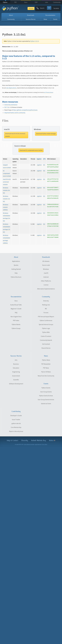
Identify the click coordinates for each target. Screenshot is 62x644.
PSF (16, 2)
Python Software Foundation (29, 444)
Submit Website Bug (39, 440)
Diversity (46, 301)
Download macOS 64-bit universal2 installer (15, 135)
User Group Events (46, 392)
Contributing (16, 411)
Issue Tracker (16, 420)
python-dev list (16, 423)
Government (16, 376)
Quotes (16, 265)
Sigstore (39, 159)
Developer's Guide (16, 416)
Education (16, 368)
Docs (26, 2)
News (45, 19)
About (11, 15)
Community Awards (46, 340)
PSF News (46, 368)
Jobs (46, 2)
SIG (44, 165)
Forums (46, 313)
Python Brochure (16, 277)
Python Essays (16, 328)
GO (49, 8)
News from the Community (46, 376)
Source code (46, 265)
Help (16, 273)
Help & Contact (12, 440)
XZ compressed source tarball (7, 173)
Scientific (16, 380)
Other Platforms (46, 281)
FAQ (16, 313)
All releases (46, 261)
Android (46, 277)
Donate (31, 8)
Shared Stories (46, 348)
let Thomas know (48, 92)
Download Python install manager (46, 134)
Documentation (50, 15)
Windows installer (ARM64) (6, 207)
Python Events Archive (46, 396)
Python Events (46, 388)
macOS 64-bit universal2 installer (7, 182)
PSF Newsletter (46, 364)
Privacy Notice (44, 444)
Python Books (16, 325)
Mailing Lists (46, 305)
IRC (46, 309)
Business (16, 364)
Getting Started (16, 269)
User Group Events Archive (46, 400)
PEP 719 (7, 107)
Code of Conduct (46, 336)
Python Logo (46, 328)
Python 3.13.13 (35, 41)
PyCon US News (46, 372)
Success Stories (31, 19)
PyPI (36, 2)
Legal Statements (38, 444)
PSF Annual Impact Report (46, 317)
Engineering (16, 372)
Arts (16, 360)
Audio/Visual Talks (16, 305)
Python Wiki (46, 332)
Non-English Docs (16, 317)
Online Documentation (11, 105)
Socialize (56, 8)
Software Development (16, 384)
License (46, 285)
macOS (46, 273)
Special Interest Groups (46, 325)
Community (57, 2)
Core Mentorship (16, 427)
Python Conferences (46, 321)
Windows (46, 269)
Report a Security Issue (16, 431)
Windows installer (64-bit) (7, 190)
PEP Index (16, 321)
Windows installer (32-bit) (7, 199)
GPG (44, 159)
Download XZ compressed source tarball (31, 150)
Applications (16, 261)
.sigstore (39, 165)
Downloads (31, 15)
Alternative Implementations (46, 289)
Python (5, 2)
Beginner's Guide (16, 309)
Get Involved (46, 344)
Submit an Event (46, 404)
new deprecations (11, 88)
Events (55, 19)
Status (52, 440)
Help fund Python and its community (15, 113)
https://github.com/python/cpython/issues (25, 110)
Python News (46, 360)
